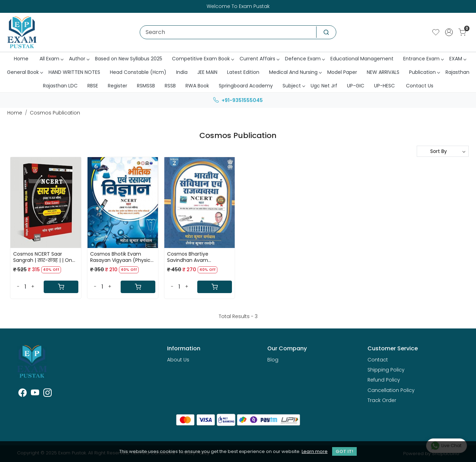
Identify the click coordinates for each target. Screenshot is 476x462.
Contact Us (420, 86)
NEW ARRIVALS (383, 72)
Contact (378, 360)
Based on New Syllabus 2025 (129, 59)
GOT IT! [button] (344, 451)
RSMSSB (146, 86)
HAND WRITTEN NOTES (74, 72)
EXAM (458, 59)
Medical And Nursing (295, 72)
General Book (25, 72)
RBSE (93, 86)
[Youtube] (35, 394)
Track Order (382, 400)
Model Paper (342, 72)
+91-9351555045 (238, 100)
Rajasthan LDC (60, 86)
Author (79, 59)
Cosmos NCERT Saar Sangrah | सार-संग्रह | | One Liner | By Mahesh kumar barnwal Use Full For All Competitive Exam (44, 257)
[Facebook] (23, 394)
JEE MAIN (207, 72)
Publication (424, 72)
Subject (294, 86)
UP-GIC (356, 86)
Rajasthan (457, 72)
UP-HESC (384, 86)
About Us (178, 360)
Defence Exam (305, 59)
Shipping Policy (386, 370)
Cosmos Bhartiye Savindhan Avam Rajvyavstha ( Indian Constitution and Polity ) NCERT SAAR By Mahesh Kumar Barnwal (197, 257)
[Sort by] (443, 151)
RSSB (170, 86)
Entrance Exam (423, 59)
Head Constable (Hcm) (138, 72)
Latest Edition (243, 72)
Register (118, 86)
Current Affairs (259, 59)
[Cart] (61, 287)
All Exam (51, 59)
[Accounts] (449, 32)
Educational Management (362, 59)
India (182, 72)
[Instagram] (47, 394)
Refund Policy (384, 380)
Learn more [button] (315, 451)
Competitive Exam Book (203, 59)
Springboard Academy (246, 86)
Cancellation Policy (391, 390)
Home (21, 59)
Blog (273, 360)
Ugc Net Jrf (324, 86)
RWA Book (197, 86)
